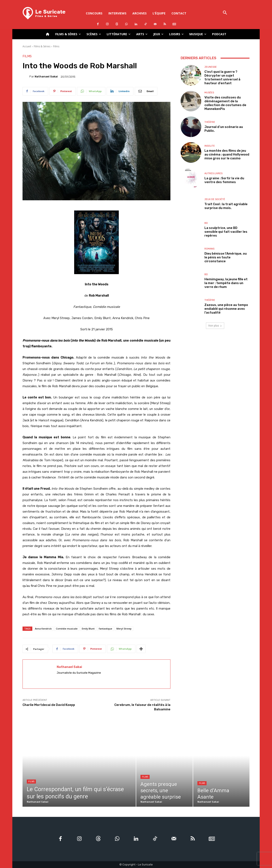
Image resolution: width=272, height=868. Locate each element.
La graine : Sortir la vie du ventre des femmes (224, 180)
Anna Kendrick (43, 629)
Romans (209, 249)
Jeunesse (211, 67)
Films (56, 46)
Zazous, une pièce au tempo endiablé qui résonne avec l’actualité (226, 309)
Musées (209, 93)
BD (206, 223)
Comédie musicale (67, 629)
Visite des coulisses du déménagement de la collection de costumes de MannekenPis (225, 103)
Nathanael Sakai (46, 76)
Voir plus (215, 326)
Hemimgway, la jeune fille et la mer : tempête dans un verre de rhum (226, 283)
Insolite (210, 146)
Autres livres (213, 173)
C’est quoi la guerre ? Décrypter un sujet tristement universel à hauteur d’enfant (222, 77)
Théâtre (210, 122)
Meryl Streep (124, 629)
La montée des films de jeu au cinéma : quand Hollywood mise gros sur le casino (227, 154)
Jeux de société (215, 199)
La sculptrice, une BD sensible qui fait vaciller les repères (226, 232)
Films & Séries (42, 46)
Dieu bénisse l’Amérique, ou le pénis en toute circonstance (226, 257)
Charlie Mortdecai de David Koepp (49, 705)
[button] (225, 13)
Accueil (27, 46)
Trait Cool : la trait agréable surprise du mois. (226, 206)
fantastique (106, 629)
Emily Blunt (88, 629)
